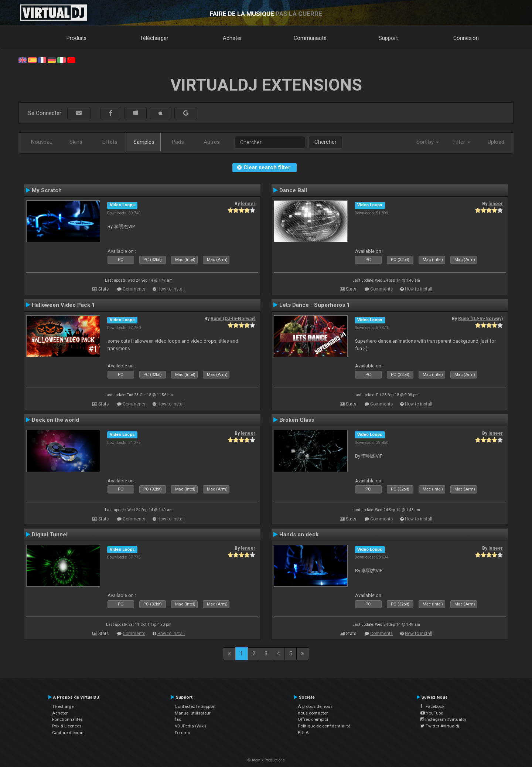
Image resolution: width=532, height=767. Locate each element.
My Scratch (47, 190)
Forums (182, 733)
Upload (496, 142)
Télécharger (154, 38)
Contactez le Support (195, 706)
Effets (110, 142)
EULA (303, 733)
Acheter (232, 38)
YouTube (432, 713)
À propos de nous (315, 706)
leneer (248, 204)
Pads (178, 142)
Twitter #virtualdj (440, 726)
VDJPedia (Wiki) (190, 726)
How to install (171, 289)
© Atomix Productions (266, 760)
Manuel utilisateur (193, 713)
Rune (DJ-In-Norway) (233, 319)
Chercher (325, 142)
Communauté (310, 38)
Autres (212, 142)
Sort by (428, 142)
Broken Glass (297, 420)
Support (388, 38)
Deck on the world (55, 420)
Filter (462, 142)
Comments (134, 289)
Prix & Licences (67, 726)
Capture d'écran (68, 733)
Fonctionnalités (67, 719)
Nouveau (42, 142)
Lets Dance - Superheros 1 (315, 305)
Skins (76, 142)
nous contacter (313, 713)
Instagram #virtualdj (443, 719)
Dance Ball (293, 190)
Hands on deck (299, 534)
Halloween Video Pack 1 (63, 305)
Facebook (432, 706)
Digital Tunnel (50, 534)
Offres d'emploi (313, 719)
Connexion (466, 38)
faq (178, 719)
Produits (76, 38)
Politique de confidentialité (324, 726)
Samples (144, 142)
